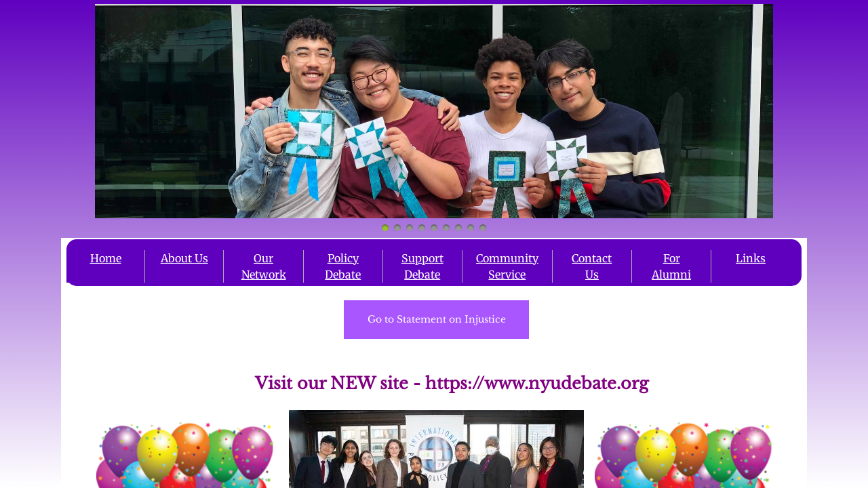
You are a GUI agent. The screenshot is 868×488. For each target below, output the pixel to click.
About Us (184, 258)
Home (106, 258)
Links (751, 258)
